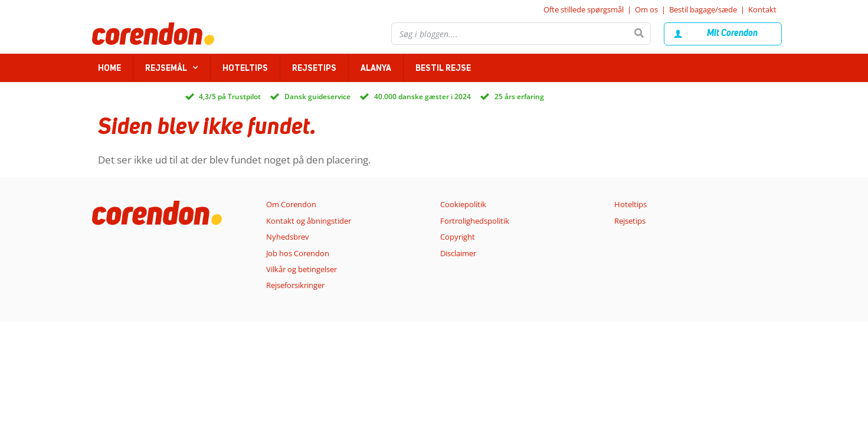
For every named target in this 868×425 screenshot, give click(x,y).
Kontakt (762, 9)
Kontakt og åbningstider (309, 221)
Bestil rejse (443, 68)
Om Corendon (291, 204)
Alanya (376, 68)
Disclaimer (458, 253)
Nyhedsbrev (288, 237)
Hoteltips (245, 68)
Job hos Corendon (298, 253)
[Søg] (639, 34)
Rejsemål (172, 68)
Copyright (458, 237)
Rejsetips (314, 68)
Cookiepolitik (463, 204)
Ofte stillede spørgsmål (584, 9)
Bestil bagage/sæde (703, 9)
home (109, 68)
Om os (646, 9)
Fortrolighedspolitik (475, 221)
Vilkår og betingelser (302, 269)
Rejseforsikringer (295, 285)
